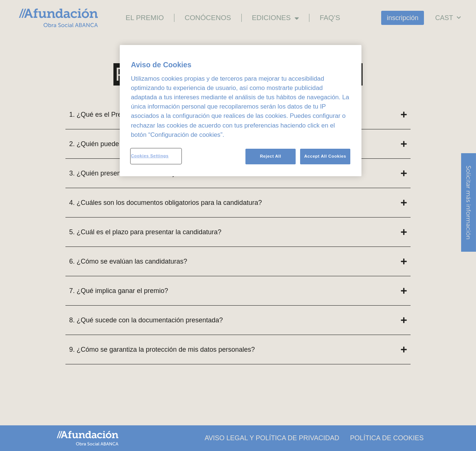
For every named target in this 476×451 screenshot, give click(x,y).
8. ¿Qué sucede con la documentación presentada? (146, 320)
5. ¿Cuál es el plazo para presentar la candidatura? (145, 232)
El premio (145, 18)
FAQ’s (330, 18)
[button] (238, 203)
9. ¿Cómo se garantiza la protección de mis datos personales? (162, 349)
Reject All (269, 156)
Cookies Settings (150, 156)
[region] (241, 111)
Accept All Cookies (325, 156)
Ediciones (275, 18)
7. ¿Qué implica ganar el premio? (119, 291)
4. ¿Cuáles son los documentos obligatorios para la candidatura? (165, 203)
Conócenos (208, 18)
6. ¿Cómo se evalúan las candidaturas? (128, 261)
